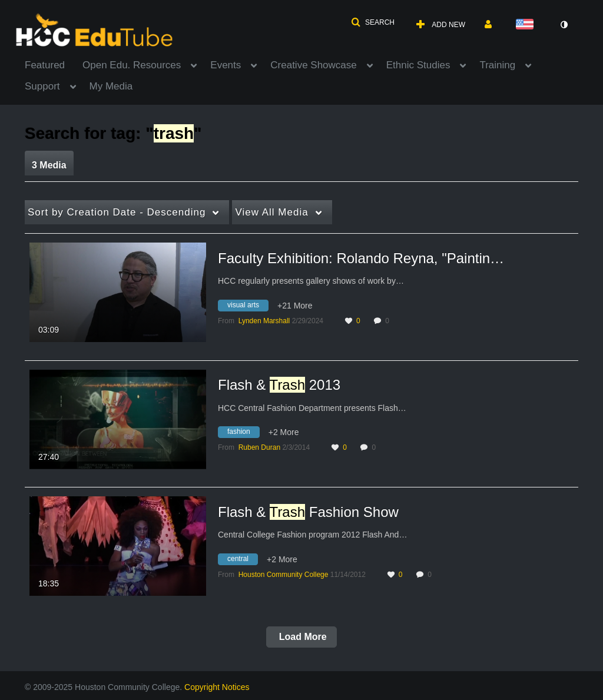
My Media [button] (111, 86)
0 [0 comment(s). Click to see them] (389, 321)
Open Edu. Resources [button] (132, 65)
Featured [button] (45, 65)
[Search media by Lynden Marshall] (264, 321)
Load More (301, 637)
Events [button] (226, 65)
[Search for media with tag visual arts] (248, 307)
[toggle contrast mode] (564, 25)
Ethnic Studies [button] (418, 65)
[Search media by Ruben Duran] (259, 447)
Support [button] (42, 86)
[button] (373, 22)
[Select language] (527, 25)
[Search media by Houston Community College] (284, 575)
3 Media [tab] (49, 165)
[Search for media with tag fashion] (243, 434)
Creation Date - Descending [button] (117, 212)
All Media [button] (271, 212)
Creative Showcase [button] (313, 65)
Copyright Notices (217, 687)
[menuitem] (54, 64)
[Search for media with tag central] (242, 560)
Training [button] (497, 65)
